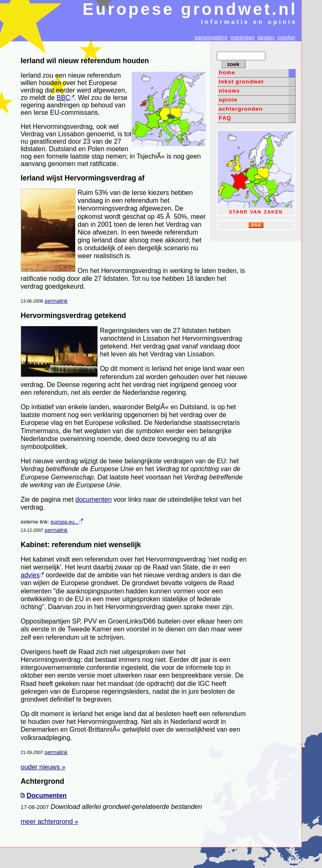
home (227, 72)
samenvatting (211, 37)
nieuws (229, 91)
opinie (228, 100)
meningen (243, 37)
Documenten (46, 796)
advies (32, 575)
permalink (56, 301)
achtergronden (241, 109)
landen (266, 37)
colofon (286, 37)
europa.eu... (67, 522)
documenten (94, 499)
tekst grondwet (241, 82)
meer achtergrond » (50, 822)
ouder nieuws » (43, 767)
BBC (65, 98)
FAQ (225, 118)
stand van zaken (256, 173)
